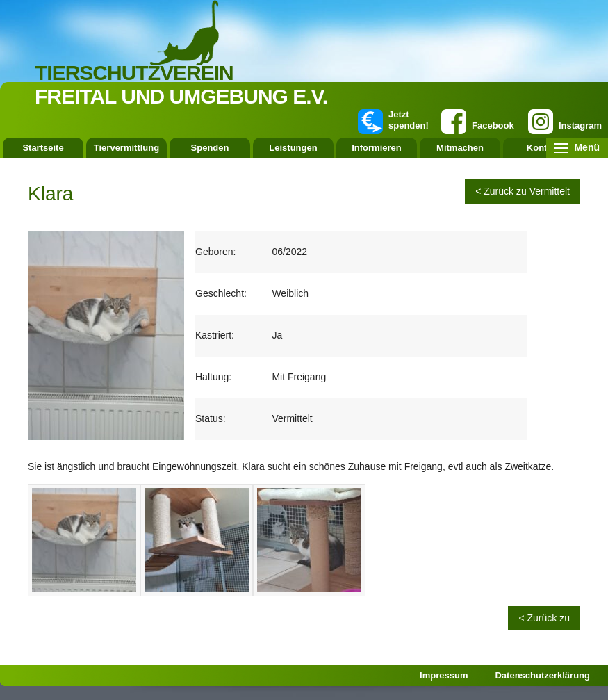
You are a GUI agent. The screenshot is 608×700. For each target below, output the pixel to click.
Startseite (43, 148)
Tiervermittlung (126, 148)
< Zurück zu (544, 618)
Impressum (444, 675)
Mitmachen (460, 148)
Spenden (210, 148)
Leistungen (293, 148)
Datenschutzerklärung (542, 675)
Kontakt (543, 148)
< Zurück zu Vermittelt (523, 191)
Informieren (377, 148)
